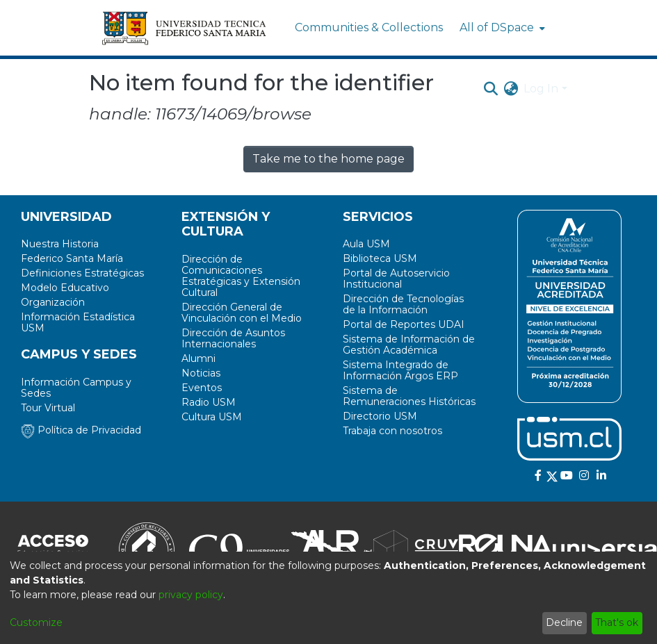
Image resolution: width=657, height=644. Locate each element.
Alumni (198, 358)
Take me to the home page (328, 159)
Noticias (201, 373)
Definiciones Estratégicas (82, 273)
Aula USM (366, 244)
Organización (53, 302)
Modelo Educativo (65, 288)
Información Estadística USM (78, 322)
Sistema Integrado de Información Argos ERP (400, 370)
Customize (36, 622)
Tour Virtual (48, 408)
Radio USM (209, 402)
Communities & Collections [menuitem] (369, 27)
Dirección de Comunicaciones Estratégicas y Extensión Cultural (241, 276)
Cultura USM (212, 417)
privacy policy (191, 595)
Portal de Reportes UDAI (404, 324)
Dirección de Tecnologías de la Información (403, 304)
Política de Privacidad (81, 430)
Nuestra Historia (60, 244)
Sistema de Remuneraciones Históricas (409, 396)
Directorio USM (380, 416)
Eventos (202, 388)
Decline (564, 622)
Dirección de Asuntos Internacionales (233, 338)
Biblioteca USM (380, 258)
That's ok (617, 622)
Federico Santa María (72, 258)
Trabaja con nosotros (392, 431)
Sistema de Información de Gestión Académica (409, 345)
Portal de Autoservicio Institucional (396, 279)
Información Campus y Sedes (76, 388)
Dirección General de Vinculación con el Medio (242, 313)
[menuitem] (501, 28)
